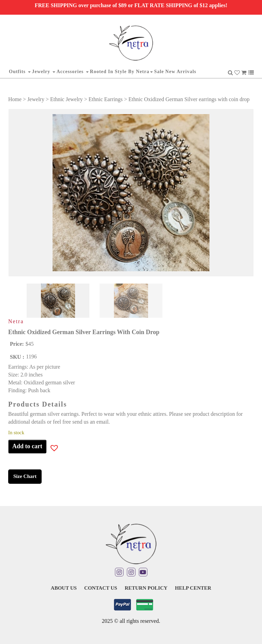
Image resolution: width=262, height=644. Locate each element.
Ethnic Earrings (106, 99)
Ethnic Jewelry (67, 99)
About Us (64, 588)
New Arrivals (181, 72)
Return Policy (146, 588)
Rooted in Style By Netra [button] (121, 72)
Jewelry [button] (44, 72)
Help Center (193, 588)
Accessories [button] (73, 72)
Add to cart (27, 446)
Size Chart (25, 476)
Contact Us (101, 588)
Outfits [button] (20, 72)
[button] (49, 449)
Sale (159, 72)
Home (15, 99)
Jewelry (36, 99)
